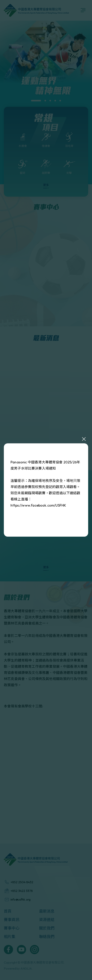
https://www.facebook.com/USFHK (38, 505)
